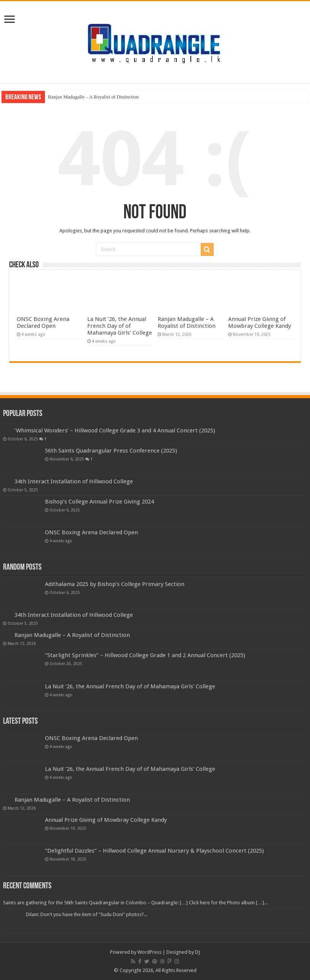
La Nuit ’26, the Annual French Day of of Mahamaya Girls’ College (120, 326)
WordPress (149, 952)
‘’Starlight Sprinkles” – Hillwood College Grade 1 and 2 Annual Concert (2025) (145, 655)
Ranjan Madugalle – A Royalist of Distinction (93, 97)
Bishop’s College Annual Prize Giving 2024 (99, 502)
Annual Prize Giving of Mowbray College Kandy (260, 322)
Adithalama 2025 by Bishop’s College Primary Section (115, 584)
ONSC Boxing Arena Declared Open (43, 322)
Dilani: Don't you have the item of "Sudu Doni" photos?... (87, 914)
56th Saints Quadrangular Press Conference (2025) (111, 451)
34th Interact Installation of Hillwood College (74, 481)
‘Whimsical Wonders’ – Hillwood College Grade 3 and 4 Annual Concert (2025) (115, 430)
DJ (197, 952)
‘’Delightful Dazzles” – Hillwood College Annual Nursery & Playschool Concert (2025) (154, 851)
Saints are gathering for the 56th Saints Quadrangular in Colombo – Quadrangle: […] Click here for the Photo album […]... (135, 903)
